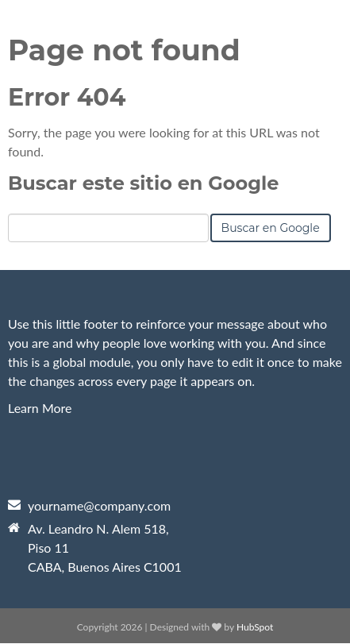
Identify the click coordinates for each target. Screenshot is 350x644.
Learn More (40, 408)
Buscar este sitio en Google (143, 183)
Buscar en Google (271, 228)
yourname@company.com (99, 505)
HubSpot (255, 627)
